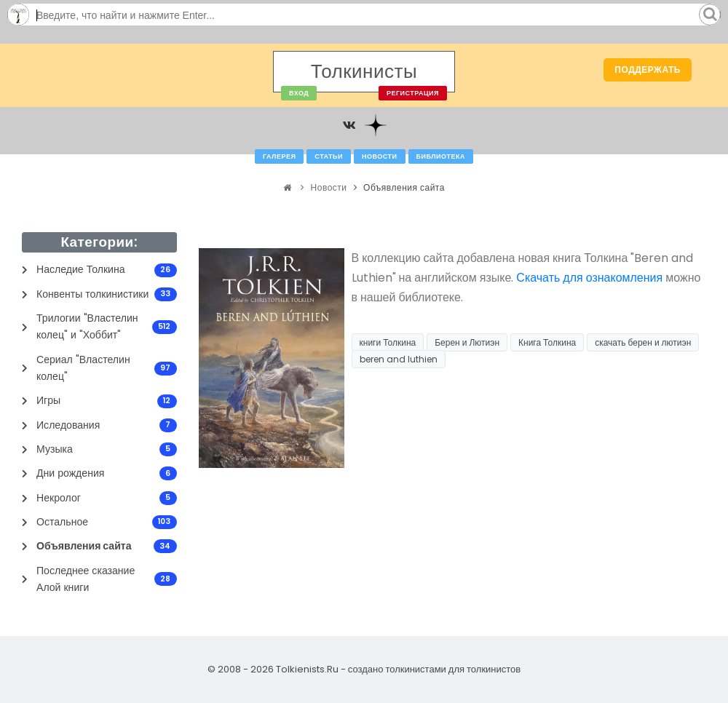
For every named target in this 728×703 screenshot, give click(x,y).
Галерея (279, 156)
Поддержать (648, 69)
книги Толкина (388, 342)
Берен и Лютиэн (467, 342)
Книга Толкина (547, 342)
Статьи (329, 156)
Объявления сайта (404, 187)
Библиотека (441, 156)
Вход (299, 93)
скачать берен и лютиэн (643, 342)
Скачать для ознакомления (589, 278)
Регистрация (413, 93)
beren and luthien (399, 359)
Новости (380, 156)
